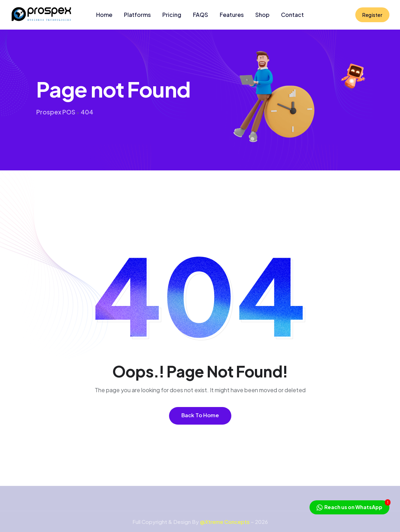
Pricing (172, 15)
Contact (292, 15)
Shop (262, 15)
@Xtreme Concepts (225, 522)
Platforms (137, 15)
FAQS (201, 15)
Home (104, 15)
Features (232, 15)
